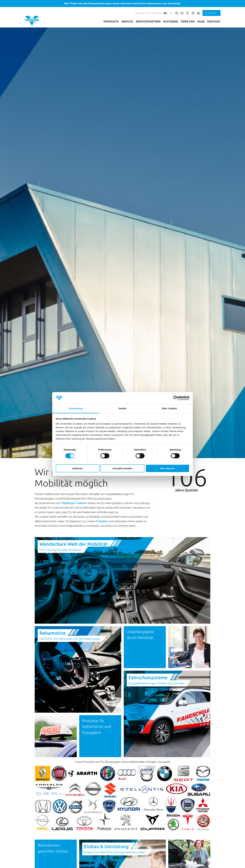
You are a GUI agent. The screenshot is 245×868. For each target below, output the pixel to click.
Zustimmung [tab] (76, 409)
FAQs (201, 21)
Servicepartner (148, 21)
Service (127, 21)
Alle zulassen (167, 468)
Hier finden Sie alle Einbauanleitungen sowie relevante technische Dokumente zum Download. (122, 3)
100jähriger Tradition (74, 548)
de (165, 13)
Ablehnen (77, 468)
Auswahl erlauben (122, 468)
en (171, 13)
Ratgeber (171, 21)
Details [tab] (122, 409)
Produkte (111, 21)
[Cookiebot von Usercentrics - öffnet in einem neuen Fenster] (176, 398)
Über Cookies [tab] (169, 409)
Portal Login (211, 13)
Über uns (188, 21)
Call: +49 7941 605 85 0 (148, 13)
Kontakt (214, 21)
